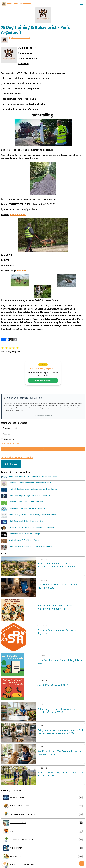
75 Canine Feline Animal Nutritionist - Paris (26, 501)
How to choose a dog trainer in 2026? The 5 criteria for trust (60, 771)
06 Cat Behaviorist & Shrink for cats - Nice (26, 519)
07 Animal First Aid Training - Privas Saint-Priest (28, 507)
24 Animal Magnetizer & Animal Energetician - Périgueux (32, 513)
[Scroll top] (82, 864)
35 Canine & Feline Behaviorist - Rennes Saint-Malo (30, 482)
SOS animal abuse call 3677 (53, 682)
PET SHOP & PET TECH (43, 820)
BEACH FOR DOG (43, 854)
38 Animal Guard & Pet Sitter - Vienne (24, 538)
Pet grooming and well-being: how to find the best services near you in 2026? (60, 729)
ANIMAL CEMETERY (43, 845)
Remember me (9, 439)
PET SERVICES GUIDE (43, 795)
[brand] (17, 4)
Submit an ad (11, 464)
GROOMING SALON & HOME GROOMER (43, 812)
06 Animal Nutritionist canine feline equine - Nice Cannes (32, 488)
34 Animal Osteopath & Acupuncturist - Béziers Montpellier (33, 476)
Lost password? (16, 443)
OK (43, 448)
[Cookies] (5, 863)
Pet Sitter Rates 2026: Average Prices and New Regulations (60, 750)
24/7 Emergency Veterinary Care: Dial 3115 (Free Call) (58, 583)
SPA (43, 828)
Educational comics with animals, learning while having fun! (56, 604)
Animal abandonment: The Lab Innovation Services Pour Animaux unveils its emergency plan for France (58, 562)
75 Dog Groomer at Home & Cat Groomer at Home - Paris (32, 525)
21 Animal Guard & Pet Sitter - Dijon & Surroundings (30, 544)
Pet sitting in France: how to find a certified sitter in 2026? (56, 708)
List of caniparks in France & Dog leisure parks (60, 659)
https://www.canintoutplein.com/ (19, 38)
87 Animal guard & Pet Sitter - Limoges (24, 532)
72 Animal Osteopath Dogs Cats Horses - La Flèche (29, 495)
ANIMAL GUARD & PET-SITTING (43, 803)
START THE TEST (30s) (43, 380)
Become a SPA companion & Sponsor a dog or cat (58, 629)
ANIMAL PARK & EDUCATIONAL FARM (43, 862)
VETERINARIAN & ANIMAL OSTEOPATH (43, 837)
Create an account (6, 443)
